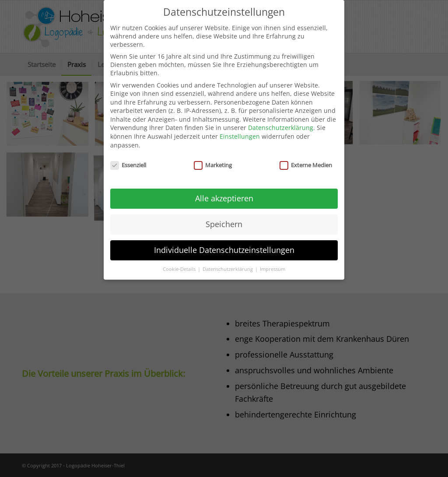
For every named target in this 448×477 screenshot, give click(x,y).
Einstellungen (240, 132)
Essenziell (128, 160)
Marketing (213, 160)
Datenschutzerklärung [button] (228, 264)
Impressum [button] (273, 264)
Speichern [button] (224, 219)
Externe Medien (306, 160)
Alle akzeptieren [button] (224, 193)
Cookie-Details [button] (180, 264)
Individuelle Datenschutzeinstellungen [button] (224, 245)
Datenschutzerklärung (281, 123)
